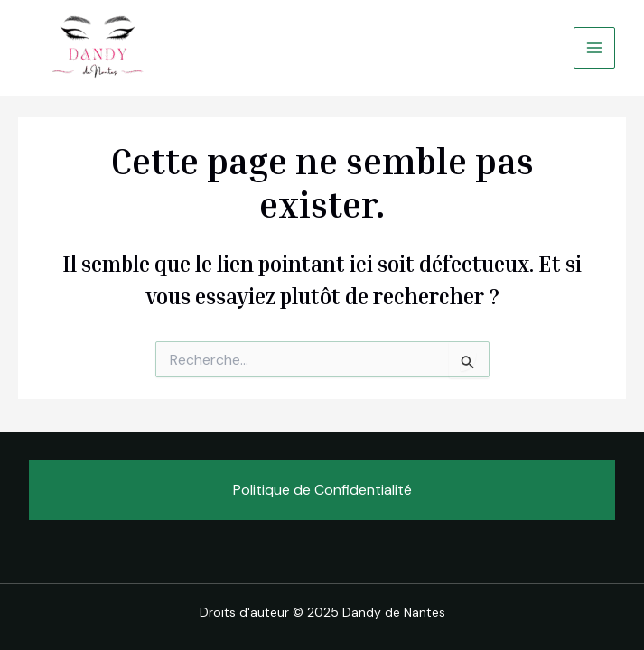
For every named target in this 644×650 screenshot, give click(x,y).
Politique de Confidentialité (322, 490)
